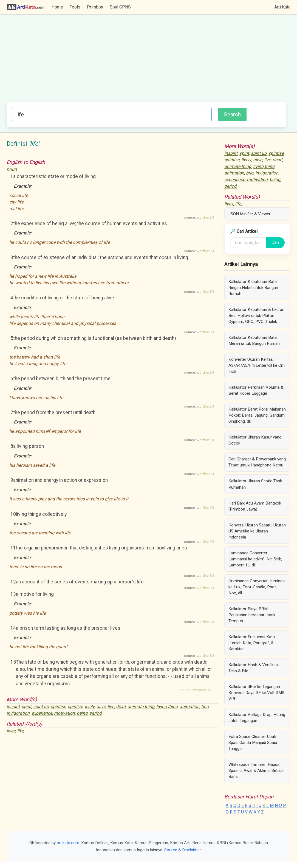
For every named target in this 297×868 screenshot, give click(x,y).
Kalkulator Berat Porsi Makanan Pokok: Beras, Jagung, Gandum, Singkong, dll (257, 415)
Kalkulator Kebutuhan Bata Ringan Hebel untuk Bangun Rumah (253, 288)
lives (11, 731)
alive (101, 707)
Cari (275, 243)
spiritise (58, 707)
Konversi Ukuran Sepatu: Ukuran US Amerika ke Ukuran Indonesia (257, 531)
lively (90, 707)
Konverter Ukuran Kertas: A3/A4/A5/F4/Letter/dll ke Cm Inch (257, 365)
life (20, 731)
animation (189, 707)
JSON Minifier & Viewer (249, 214)
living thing (167, 707)
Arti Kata (282, 7)
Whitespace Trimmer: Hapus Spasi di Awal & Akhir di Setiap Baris (256, 770)
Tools (75, 7)
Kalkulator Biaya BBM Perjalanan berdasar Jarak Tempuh (252, 615)
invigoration (18, 713)
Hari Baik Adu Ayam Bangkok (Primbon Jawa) (255, 506)
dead (121, 707)
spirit (26, 707)
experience (42, 713)
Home (57, 7)
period (95, 713)
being (82, 713)
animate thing (141, 707)
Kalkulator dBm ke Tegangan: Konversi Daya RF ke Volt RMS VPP (256, 693)
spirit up (41, 707)
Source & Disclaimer (183, 850)
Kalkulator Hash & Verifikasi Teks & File (254, 668)
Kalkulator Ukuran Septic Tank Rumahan (255, 484)
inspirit (13, 707)
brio (205, 707)
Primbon (95, 7)
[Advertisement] (146, 61)
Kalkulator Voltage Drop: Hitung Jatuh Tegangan (257, 718)
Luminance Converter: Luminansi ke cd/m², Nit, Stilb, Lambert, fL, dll (255, 559)
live (111, 707)
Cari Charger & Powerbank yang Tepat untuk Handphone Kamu (257, 462)
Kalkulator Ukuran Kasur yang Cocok (255, 440)
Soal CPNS (120, 7)
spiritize (75, 707)
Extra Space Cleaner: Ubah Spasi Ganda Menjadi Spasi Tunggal (253, 743)
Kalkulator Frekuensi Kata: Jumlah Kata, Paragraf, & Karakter (252, 643)
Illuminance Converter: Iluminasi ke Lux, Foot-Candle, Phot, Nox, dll (257, 587)
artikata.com (68, 843)
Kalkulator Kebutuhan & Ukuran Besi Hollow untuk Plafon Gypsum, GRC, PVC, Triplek (256, 316)
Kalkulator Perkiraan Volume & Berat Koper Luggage (256, 390)
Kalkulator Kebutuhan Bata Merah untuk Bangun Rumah (254, 340)
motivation (64, 713)
